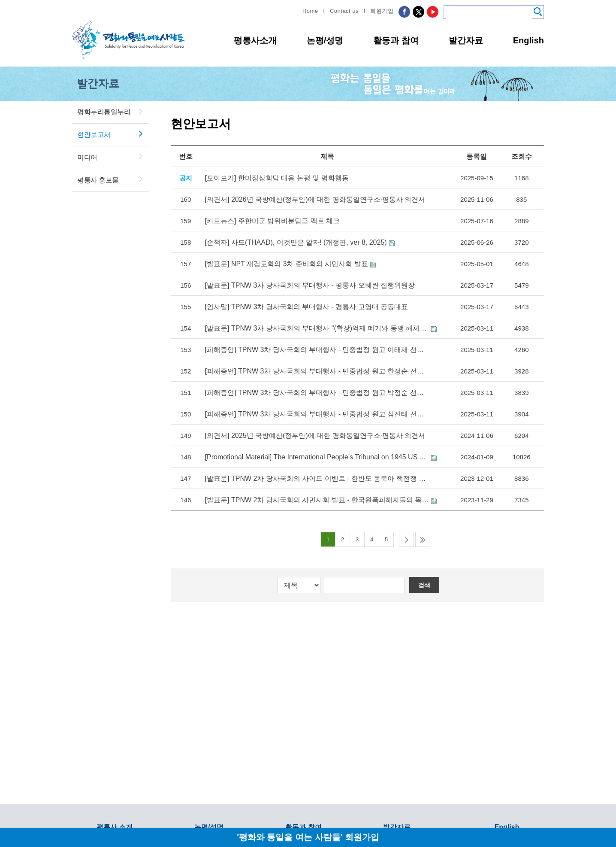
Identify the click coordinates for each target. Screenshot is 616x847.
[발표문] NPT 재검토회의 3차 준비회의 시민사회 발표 (287, 264)
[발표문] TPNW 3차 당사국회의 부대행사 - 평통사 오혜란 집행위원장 (310, 285)
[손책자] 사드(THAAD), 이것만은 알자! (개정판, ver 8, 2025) (296, 242)
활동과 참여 (396, 40)
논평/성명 (325, 40)
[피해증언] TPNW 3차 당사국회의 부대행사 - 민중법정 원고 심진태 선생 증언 (317, 414)
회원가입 (382, 11)
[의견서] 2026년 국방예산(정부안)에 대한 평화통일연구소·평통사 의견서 (315, 199)
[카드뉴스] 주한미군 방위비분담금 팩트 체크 (273, 221)
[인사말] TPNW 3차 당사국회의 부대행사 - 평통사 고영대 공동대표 (307, 307)
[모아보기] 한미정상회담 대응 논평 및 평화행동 (277, 178)
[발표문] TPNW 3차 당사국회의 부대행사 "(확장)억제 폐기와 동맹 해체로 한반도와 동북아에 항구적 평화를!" (317, 328)
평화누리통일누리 (104, 112)
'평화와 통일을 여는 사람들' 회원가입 (308, 837)
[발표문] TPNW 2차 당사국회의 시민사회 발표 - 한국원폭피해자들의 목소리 (317, 500)
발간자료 (466, 40)
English (528, 40)
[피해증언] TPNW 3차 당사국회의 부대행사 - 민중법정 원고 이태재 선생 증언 (317, 350)
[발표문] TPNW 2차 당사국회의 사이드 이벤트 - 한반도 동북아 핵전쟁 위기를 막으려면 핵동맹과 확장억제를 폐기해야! (317, 478)
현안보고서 (94, 135)
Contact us (344, 11)
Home (310, 11)
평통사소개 (255, 40)
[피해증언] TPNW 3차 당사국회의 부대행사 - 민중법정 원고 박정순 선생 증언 (317, 393)
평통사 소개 (115, 827)
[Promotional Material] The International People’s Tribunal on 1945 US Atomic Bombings (317, 457)
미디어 (87, 157)
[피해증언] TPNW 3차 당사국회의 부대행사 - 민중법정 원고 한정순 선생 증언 (317, 371)
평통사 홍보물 (98, 180)
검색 (424, 585)
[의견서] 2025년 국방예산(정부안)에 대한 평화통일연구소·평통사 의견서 (315, 436)
